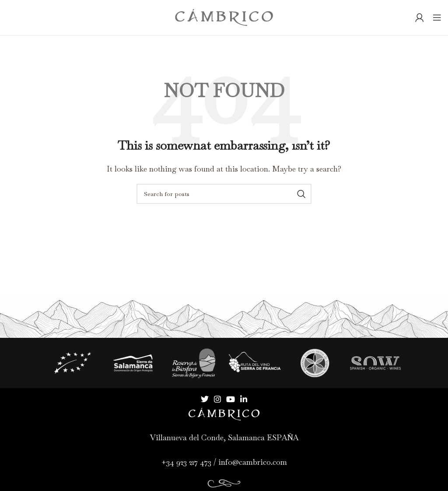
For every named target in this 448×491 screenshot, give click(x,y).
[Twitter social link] (205, 399)
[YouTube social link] (231, 399)
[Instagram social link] (217, 399)
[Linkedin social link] (244, 399)
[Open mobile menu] (437, 18)
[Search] (224, 194)
